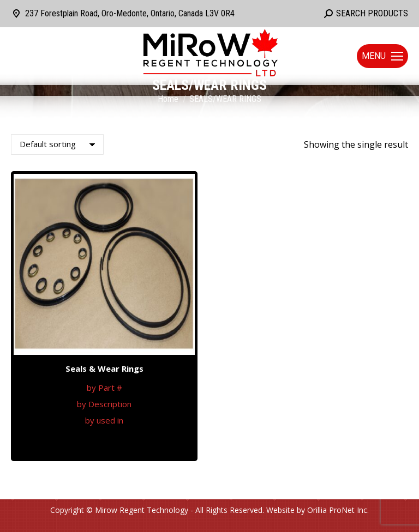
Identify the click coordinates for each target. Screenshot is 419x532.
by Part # (104, 388)
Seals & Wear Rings (104, 368)
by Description (104, 404)
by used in (104, 420)
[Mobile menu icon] (382, 56)
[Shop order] (57, 144)
